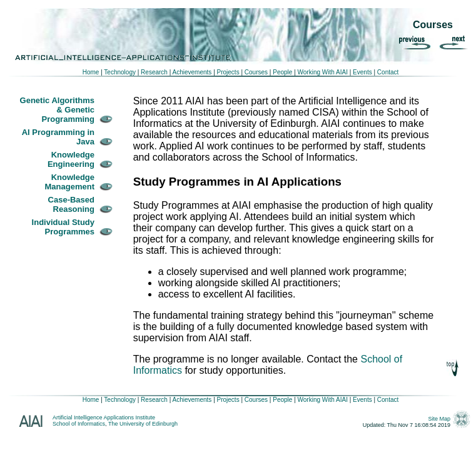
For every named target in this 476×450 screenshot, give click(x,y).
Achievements (191, 72)
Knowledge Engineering (71, 159)
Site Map (440, 419)
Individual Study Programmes (63, 227)
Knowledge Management (70, 182)
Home (91, 72)
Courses (256, 72)
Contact (388, 72)
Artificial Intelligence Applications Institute (104, 417)
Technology (120, 72)
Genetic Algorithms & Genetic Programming (57, 110)
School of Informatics (79, 424)
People (281, 72)
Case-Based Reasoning (71, 204)
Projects (228, 72)
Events (362, 72)
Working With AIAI (323, 72)
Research (153, 72)
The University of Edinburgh (143, 424)
